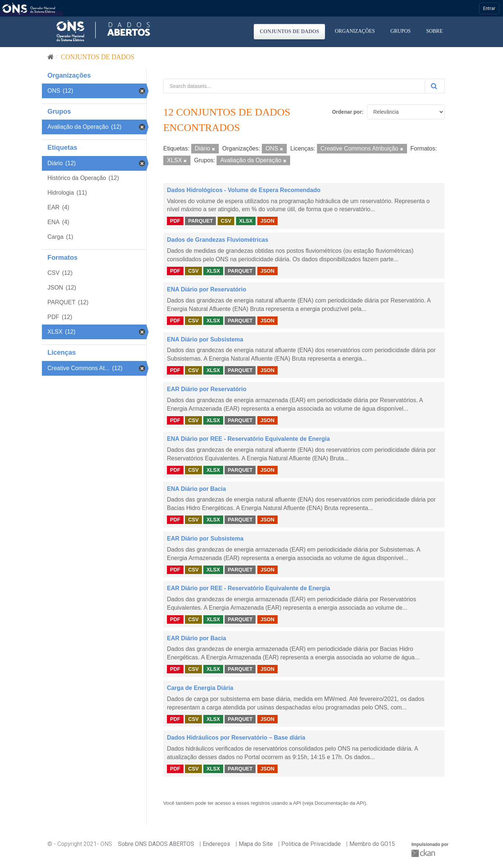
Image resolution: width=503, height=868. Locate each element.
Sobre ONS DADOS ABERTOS (156, 844)
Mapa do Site (256, 844)
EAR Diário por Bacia (197, 638)
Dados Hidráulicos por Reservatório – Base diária (236, 738)
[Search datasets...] (294, 86)
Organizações (355, 31)
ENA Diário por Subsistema (205, 339)
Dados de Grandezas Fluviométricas (218, 240)
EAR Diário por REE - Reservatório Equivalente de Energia (249, 588)
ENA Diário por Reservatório (206, 289)
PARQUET (201, 221)
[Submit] (435, 86)
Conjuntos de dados (289, 31)
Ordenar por (347, 112)
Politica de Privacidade (311, 844)
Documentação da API (340, 803)
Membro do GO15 (372, 844)
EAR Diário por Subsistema (205, 538)
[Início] (51, 57)
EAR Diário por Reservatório (207, 389)
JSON (267, 221)
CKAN (424, 853)
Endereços (216, 844)
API (297, 803)
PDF (175, 221)
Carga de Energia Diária (200, 688)
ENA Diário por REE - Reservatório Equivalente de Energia (248, 439)
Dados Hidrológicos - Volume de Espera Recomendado (244, 190)
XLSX (246, 221)
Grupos (401, 31)
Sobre (434, 31)
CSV (226, 221)
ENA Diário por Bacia (196, 489)
